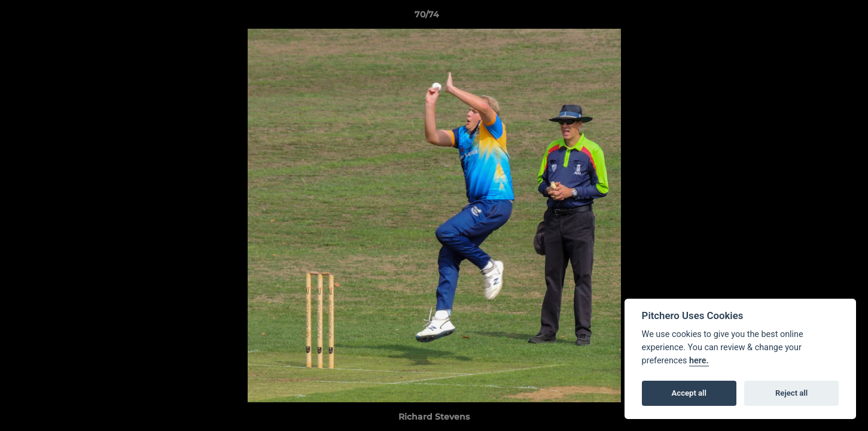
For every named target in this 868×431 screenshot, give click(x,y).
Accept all (689, 393)
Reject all (791, 393)
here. (699, 361)
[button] (818, 17)
